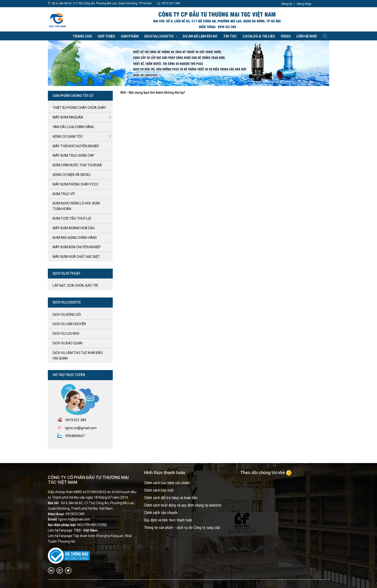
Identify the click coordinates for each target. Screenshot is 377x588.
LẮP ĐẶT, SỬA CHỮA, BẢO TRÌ (75, 285)
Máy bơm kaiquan (68, 117)
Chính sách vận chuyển (161, 513)
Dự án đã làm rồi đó (200, 36)
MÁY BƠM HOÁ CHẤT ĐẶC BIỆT (76, 257)
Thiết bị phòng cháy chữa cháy (79, 108)
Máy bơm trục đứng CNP (73, 155)
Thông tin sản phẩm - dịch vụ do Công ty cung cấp (182, 528)
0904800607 (75, 436)
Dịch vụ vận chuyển (69, 324)
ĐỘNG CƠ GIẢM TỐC (68, 136)
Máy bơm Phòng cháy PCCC (76, 184)
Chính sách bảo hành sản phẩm (167, 483)
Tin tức (230, 36)
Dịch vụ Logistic (159, 36)
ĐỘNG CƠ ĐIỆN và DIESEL (72, 175)
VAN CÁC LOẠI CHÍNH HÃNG (73, 127)
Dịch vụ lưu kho (66, 334)
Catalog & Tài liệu (259, 36)
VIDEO (286, 36)
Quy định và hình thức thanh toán (168, 520)
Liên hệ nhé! (307, 36)
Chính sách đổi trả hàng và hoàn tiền (171, 498)
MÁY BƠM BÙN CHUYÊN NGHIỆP (77, 247)
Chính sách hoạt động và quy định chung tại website (183, 505)
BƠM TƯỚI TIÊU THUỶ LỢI (72, 218)
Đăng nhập (304, 4)
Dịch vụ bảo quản (67, 343)
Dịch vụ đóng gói (67, 315)
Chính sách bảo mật (159, 490)
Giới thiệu (106, 36)
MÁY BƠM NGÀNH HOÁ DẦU (74, 228)
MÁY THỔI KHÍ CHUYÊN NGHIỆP (76, 146)
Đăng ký (287, 4)
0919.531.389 (171, 3)
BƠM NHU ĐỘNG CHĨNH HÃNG (75, 238)
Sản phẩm (130, 36)
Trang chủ (82, 36)
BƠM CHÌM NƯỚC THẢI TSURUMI (77, 165)
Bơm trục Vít (64, 194)
